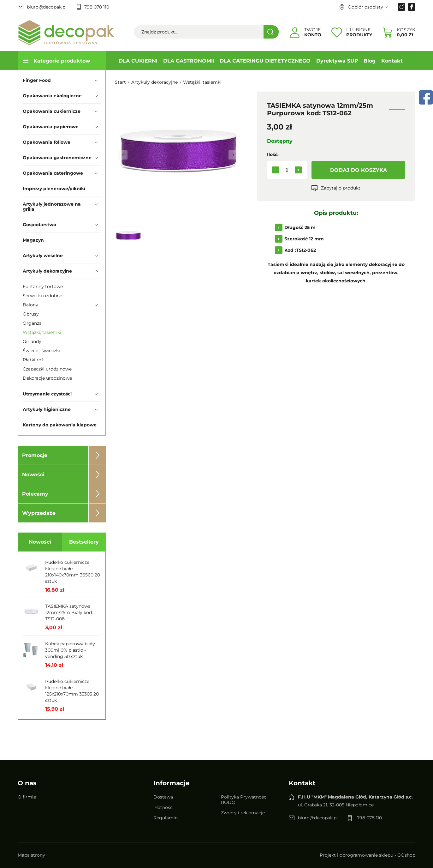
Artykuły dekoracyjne (47, 271)
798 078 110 (97, 7)
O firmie (27, 797)
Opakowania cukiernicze (52, 111)
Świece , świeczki (41, 351)
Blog (370, 61)
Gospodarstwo (39, 225)
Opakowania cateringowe (53, 173)
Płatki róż (33, 360)
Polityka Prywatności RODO (244, 800)
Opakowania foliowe (47, 142)
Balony (30, 305)
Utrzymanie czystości (47, 394)
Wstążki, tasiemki (42, 332)
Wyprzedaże (39, 513)
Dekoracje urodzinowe (47, 378)
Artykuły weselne (43, 256)
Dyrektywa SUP (337, 61)
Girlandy (32, 341)
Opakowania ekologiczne (52, 96)
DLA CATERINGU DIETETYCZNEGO (265, 61)
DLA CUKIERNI (138, 61)
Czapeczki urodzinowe (47, 369)
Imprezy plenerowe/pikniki (54, 189)
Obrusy (31, 314)
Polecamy (35, 494)
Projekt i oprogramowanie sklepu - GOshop (368, 855)
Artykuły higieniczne (47, 409)
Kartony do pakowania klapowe (60, 425)
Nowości (33, 475)
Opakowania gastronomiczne (57, 158)
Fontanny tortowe (43, 286)
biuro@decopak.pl (47, 7)
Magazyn (33, 240)
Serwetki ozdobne (42, 296)
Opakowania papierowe (51, 127)
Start (120, 82)
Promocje (35, 455)
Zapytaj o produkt (341, 188)
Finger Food (37, 80)
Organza (32, 323)
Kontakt (392, 61)
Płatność (163, 807)
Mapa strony (31, 855)
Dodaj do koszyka (359, 170)
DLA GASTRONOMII (189, 61)
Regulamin (166, 818)
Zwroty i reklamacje (243, 813)
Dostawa (163, 797)
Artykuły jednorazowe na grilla (52, 207)
